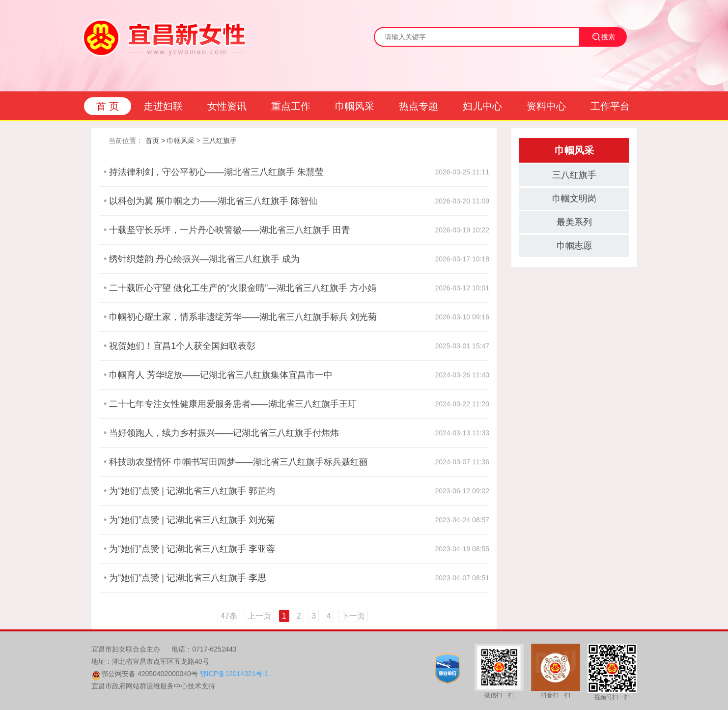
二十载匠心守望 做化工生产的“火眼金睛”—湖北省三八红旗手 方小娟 (243, 288)
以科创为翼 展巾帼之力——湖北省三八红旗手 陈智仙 (213, 201)
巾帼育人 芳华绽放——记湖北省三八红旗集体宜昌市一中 (221, 375)
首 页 (108, 106)
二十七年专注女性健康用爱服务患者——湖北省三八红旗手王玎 (233, 404)
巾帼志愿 (574, 246)
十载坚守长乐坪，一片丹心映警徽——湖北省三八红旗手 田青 (230, 230)
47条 (229, 616)
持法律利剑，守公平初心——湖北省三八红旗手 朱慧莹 (216, 172)
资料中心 (546, 106)
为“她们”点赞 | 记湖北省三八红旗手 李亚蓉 (192, 549)
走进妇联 (163, 106)
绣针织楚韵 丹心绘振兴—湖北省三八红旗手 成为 (204, 259)
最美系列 (574, 222)
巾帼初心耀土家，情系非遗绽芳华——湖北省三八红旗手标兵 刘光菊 (243, 317)
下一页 (353, 616)
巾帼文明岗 (574, 199)
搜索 (603, 37)
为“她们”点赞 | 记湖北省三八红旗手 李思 (188, 578)
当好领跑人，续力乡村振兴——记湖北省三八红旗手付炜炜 (224, 433)
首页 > (155, 141)
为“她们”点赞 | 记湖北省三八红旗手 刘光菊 (192, 520)
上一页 (259, 616)
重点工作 (291, 106)
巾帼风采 (355, 106)
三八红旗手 (220, 141)
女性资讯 (227, 106)
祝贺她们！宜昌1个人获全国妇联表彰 (182, 346)
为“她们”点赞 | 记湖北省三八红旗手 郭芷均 (192, 491)
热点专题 (419, 106)
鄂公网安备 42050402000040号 (150, 674)
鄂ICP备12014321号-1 (234, 674)
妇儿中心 (482, 106)
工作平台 (610, 106)
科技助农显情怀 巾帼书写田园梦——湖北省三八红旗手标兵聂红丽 (238, 462)
